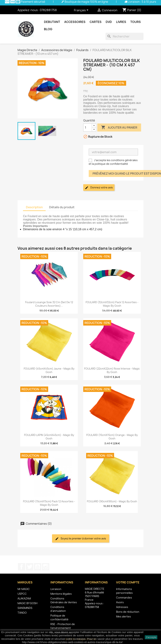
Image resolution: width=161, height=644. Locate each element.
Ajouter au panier (119, 127)
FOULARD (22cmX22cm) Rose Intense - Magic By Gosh (112, 370)
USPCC (22, 594)
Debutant (52, 22)
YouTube (38, 567)
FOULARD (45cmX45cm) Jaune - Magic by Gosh (49, 370)
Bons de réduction (128, 612)
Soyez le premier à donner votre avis (81, 539)
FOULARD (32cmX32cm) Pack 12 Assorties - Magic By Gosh (112, 304)
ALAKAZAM (24, 598)
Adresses (122, 607)
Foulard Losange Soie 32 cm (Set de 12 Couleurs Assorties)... (49, 304)
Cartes (96, 22)
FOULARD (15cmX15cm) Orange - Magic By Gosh (112, 437)
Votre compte (128, 582)
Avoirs (120, 602)
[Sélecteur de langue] (82, 10)
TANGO (22, 613)
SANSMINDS (25, 608)
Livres (121, 22)
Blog (48, 29)
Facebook (22, 567)
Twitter (30, 567)
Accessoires (75, 22)
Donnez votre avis (99, 188)
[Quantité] (88, 127)
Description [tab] (34, 207)
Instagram (46, 567)
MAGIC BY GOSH (27, 603)
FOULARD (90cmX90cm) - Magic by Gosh (112, 501)
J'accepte (151, 637)
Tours (136, 22)
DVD (109, 22)
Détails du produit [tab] (62, 207)
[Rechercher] (124, 36)
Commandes (124, 598)
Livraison (56, 589)
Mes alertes (123, 616)
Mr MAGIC (24, 589)
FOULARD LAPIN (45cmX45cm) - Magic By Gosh (49, 437)
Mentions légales (61, 594)
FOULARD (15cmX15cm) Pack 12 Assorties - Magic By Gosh (49, 503)
